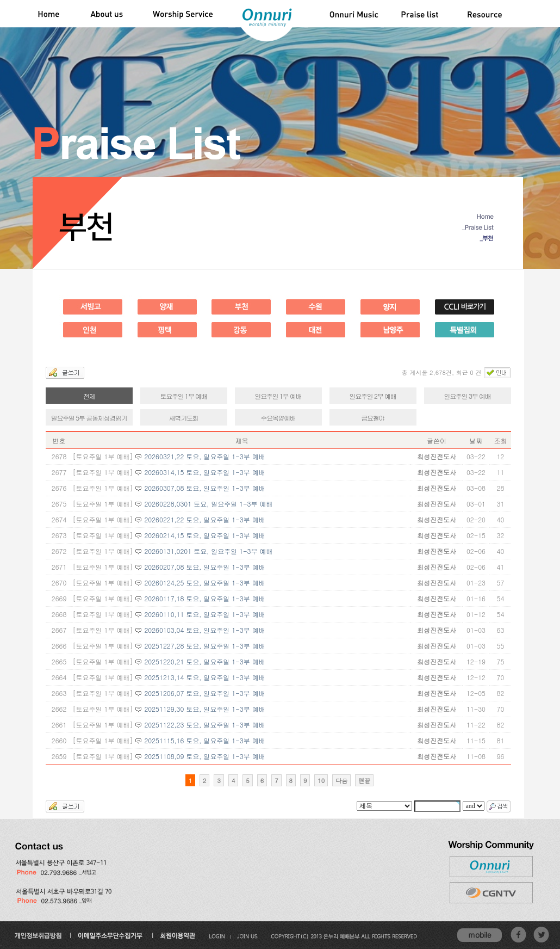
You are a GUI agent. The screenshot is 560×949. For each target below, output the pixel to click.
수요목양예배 (278, 418)
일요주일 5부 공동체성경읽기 (89, 418)
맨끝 (364, 781)
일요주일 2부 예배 (373, 396)
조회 (500, 440)
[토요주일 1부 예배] (103, 456)
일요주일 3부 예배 (468, 396)
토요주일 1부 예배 (184, 396)
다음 (341, 781)
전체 (89, 396)
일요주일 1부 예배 (278, 396)
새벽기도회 (184, 418)
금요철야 (373, 418)
